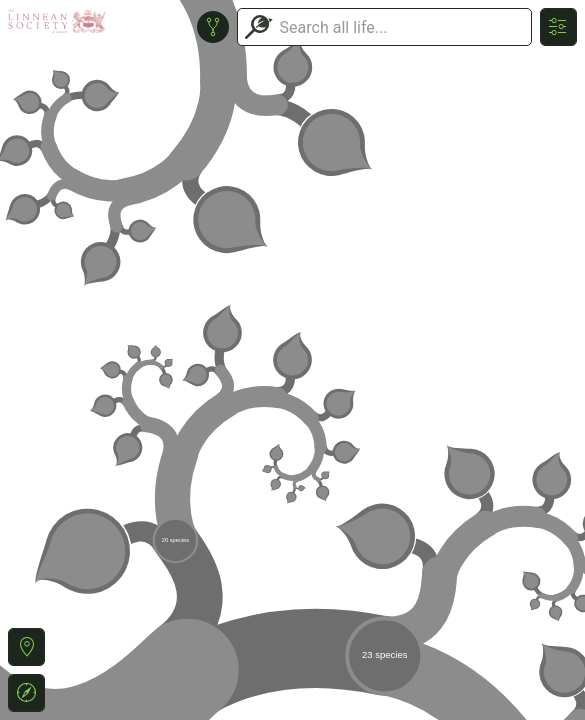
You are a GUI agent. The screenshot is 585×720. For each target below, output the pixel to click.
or (292, 360)
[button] (26, 647)
